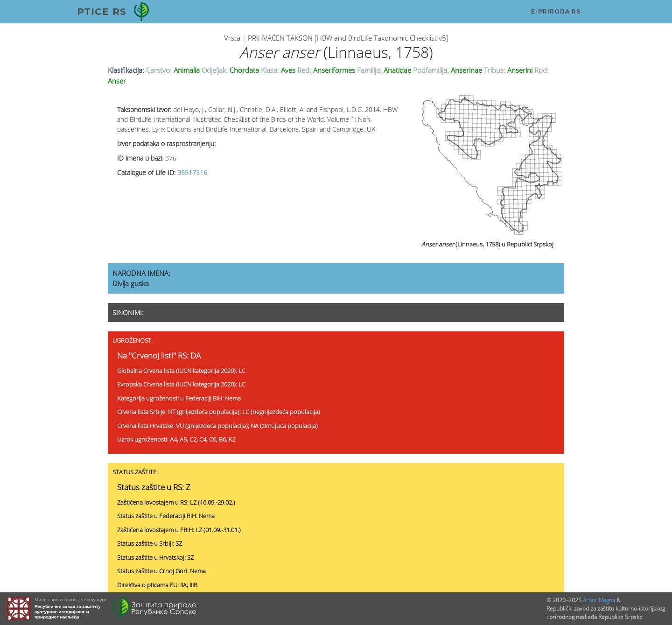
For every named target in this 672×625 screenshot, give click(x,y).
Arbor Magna (599, 600)
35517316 (192, 172)
